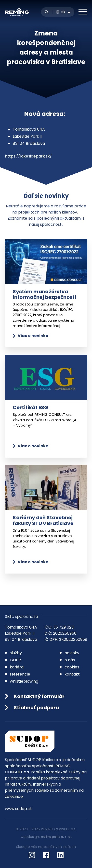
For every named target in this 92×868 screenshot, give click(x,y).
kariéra (17, 667)
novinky (72, 653)
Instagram (32, 855)
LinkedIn (60, 855)
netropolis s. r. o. (56, 837)
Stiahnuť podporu (36, 708)
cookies (72, 667)
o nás (70, 660)
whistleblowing (24, 681)
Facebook (46, 855)
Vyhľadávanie (47, 12)
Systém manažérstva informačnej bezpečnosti (44, 294)
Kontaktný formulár (39, 696)
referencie (20, 674)
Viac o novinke (33, 336)
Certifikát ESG (30, 407)
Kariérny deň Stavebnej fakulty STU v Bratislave (43, 520)
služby (16, 653)
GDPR (15, 660)
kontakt (72, 674)
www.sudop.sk (18, 809)
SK (63, 12)
